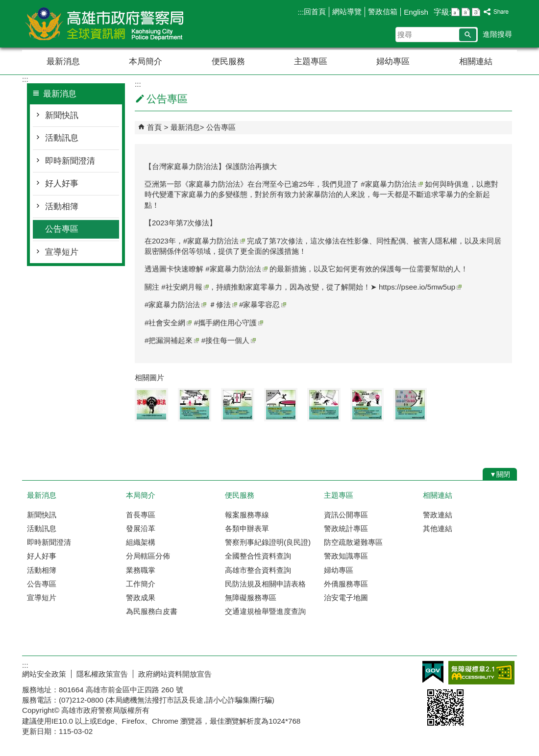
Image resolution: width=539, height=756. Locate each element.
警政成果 (141, 597)
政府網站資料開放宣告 (175, 674)
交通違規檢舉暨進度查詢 (265, 611)
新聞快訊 (62, 115)
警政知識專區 (346, 556)
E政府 (433, 672)
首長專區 (141, 515)
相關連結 (476, 61)
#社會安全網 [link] (168, 323)
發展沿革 (141, 528)
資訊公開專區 (346, 515)
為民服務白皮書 (152, 611)
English (416, 12)
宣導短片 (62, 252)
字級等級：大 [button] (476, 12)
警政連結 (438, 515)
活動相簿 (62, 207)
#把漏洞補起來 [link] (172, 340)
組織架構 (141, 542)
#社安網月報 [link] (185, 287)
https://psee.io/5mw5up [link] (420, 287)
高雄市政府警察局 (105, 24)
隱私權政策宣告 (102, 674)
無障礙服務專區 (251, 597)
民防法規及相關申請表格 (265, 584)
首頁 (154, 127)
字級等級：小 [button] (455, 12)
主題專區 (311, 61)
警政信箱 (383, 12)
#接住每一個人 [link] (229, 340)
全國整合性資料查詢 (258, 556)
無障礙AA (481, 673)
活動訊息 (62, 138)
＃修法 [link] (223, 305)
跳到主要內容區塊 (5, 5)
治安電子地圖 (346, 597)
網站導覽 (347, 12)
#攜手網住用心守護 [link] (229, 323)
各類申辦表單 (247, 528)
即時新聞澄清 (70, 161)
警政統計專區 (346, 528)
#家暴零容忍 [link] (263, 305)
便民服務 (228, 61)
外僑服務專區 (346, 584)
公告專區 (62, 229)
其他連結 (438, 528)
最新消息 (63, 61)
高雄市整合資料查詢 (258, 570)
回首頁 (315, 12)
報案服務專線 (247, 515)
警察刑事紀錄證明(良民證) (268, 542)
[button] (468, 35)
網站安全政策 (44, 674)
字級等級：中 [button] (466, 12)
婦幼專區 (393, 61)
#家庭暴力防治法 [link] (392, 184)
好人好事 (62, 183)
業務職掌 (141, 570)
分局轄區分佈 (148, 556)
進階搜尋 (497, 34)
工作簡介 (141, 584)
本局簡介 (146, 61)
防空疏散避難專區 (353, 542)
